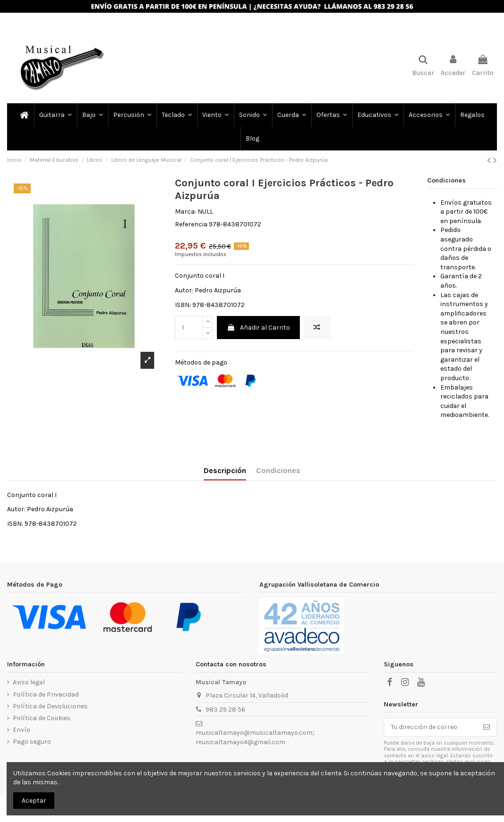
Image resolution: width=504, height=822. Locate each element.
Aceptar (34, 801)
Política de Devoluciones (50, 706)
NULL (205, 212)
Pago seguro (32, 742)
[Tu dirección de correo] (430, 727)
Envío (21, 730)
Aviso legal (29, 682)
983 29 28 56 (225, 710)
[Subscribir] (487, 727)
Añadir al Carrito (258, 328)
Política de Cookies (42, 718)
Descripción (225, 470)
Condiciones (278, 470)
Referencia (191, 224)
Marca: (186, 212)
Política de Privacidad (46, 694)
